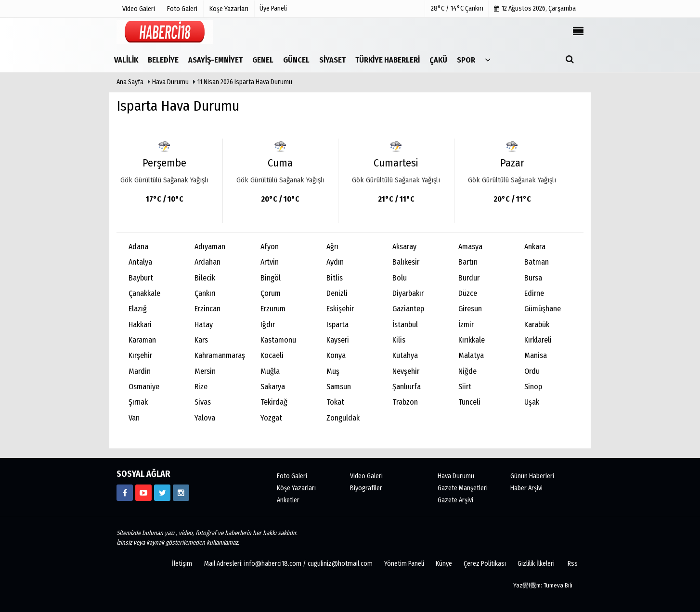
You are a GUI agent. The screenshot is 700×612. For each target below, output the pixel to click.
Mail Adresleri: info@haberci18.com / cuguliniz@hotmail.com (288, 564)
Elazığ (138, 309)
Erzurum (273, 309)
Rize (201, 387)
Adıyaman (210, 247)
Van (134, 418)
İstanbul (405, 325)
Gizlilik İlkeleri (536, 564)
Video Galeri (366, 476)
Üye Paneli (273, 8)
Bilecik (205, 278)
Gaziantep (408, 309)
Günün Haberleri (532, 476)
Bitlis (335, 278)
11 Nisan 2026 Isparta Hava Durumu (245, 82)
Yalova (205, 418)
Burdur (469, 278)
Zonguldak (343, 418)
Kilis (399, 340)
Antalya (140, 262)
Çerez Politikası (485, 564)
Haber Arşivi (526, 488)
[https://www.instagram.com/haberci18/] (181, 493)
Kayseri (338, 340)
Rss (573, 564)
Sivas (203, 402)
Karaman (142, 340)
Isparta (337, 325)
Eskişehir (340, 309)
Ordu (532, 371)
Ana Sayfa (130, 82)
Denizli (337, 293)
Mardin (140, 371)
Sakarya (273, 387)
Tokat (335, 402)
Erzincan (207, 309)
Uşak (532, 402)
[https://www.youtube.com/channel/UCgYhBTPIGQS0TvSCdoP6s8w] (143, 493)
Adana (138, 247)
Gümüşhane (543, 309)
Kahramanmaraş (220, 355)
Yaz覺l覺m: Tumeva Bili (543, 585)
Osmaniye (144, 387)
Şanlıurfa (407, 387)
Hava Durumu (171, 82)
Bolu (400, 278)
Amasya (470, 247)
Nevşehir (406, 371)
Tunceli (469, 402)
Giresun (470, 309)
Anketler (288, 500)
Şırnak (138, 402)
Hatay (204, 325)
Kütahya (405, 355)
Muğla (270, 371)
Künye (444, 564)
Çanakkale (144, 293)
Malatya (471, 355)
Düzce (468, 293)
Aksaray (404, 247)
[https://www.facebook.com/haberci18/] (125, 493)
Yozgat (271, 418)
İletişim (182, 564)
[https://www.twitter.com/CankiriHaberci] (162, 493)
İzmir (466, 325)
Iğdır (268, 325)
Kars (201, 340)
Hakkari (140, 325)
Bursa (533, 278)
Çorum (271, 293)
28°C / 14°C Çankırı (457, 8)
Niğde (467, 371)
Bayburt (141, 278)
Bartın (468, 262)
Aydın (335, 262)
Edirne (534, 293)
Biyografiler (366, 488)
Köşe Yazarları (296, 488)
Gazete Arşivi (455, 500)
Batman (537, 262)
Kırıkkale (472, 340)
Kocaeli (272, 355)
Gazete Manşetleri (463, 488)
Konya (336, 355)
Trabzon (405, 402)
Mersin (205, 371)
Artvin (270, 262)
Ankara (535, 247)
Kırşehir (140, 355)
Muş (333, 371)
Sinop (533, 387)
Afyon (270, 247)
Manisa (536, 355)
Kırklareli (538, 340)
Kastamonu (278, 340)
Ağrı (332, 247)
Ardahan (207, 262)
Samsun (339, 387)
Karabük (537, 325)
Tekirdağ (274, 402)
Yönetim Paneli (404, 564)
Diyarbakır (408, 293)
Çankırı (205, 293)
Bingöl (271, 278)
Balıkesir (406, 262)
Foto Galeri (292, 476)
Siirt (465, 387)
